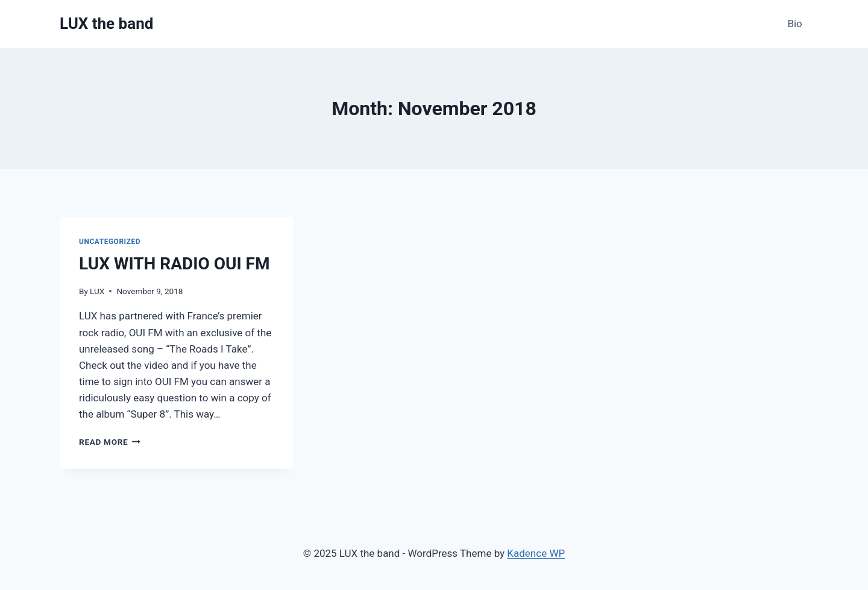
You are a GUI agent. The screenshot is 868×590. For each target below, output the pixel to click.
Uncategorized (110, 242)
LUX (97, 291)
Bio (794, 24)
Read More (110, 442)
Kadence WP (536, 553)
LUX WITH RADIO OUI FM (174, 264)
